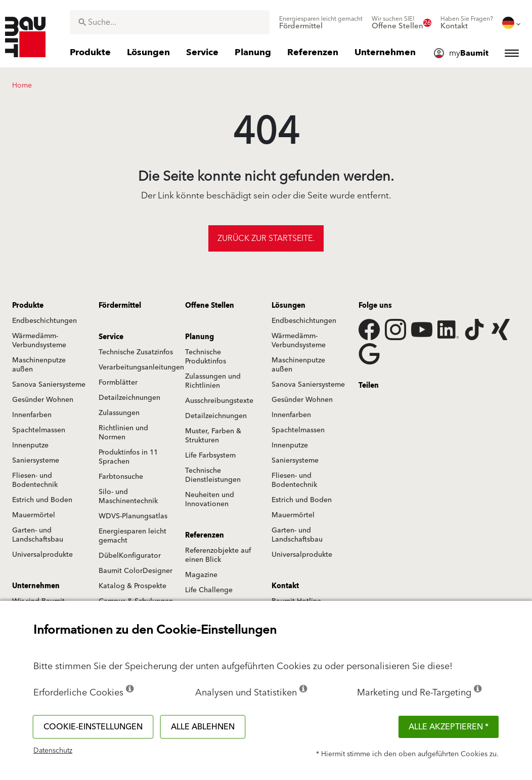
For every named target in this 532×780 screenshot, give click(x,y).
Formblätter (118, 383)
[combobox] (170, 22)
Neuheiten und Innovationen (210, 500)
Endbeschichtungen (45, 321)
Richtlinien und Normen (123, 433)
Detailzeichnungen (129, 398)
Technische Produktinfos (206, 357)
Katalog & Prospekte (132, 586)
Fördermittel (120, 306)
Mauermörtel (34, 515)
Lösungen (289, 306)
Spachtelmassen (39, 430)
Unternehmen (36, 586)
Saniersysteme (36, 461)
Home (22, 86)
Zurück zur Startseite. (266, 238)
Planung (199, 337)
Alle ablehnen (203, 727)
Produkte (28, 306)
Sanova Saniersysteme (49, 385)
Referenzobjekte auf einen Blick (218, 555)
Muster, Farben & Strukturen (213, 436)
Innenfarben (32, 415)
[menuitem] (321, 23)
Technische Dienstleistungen (213, 475)
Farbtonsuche (121, 477)
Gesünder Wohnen (43, 400)
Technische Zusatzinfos (136, 352)
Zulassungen (119, 413)
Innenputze (30, 445)
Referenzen (205, 536)
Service (111, 337)
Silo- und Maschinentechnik (128, 497)
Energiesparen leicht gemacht (132, 536)
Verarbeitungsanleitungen (141, 367)
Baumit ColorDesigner (136, 571)
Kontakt (285, 586)
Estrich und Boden (42, 500)
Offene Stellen (210, 306)
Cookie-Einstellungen (93, 727)
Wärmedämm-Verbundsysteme (39, 341)
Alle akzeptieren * (449, 727)
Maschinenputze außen (39, 365)
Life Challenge (209, 590)
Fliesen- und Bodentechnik (35, 480)
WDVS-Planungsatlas (133, 516)
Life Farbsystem (210, 456)
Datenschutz (53, 751)
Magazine (201, 575)
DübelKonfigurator (130, 556)
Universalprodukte (42, 555)
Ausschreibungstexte (219, 401)
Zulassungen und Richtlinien (213, 381)
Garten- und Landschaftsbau (38, 535)
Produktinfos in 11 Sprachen (128, 457)
